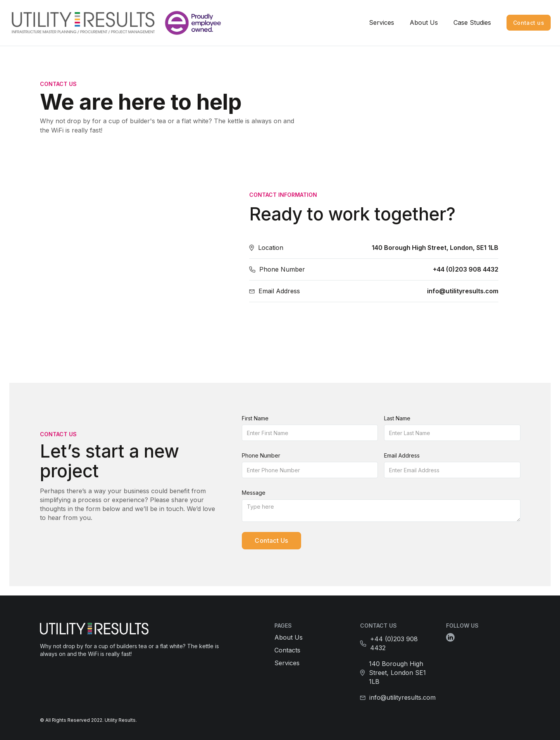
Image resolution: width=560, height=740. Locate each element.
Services (382, 22)
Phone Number (261, 455)
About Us (424, 22)
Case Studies (472, 22)
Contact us (529, 23)
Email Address (402, 455)
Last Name (397, 418)
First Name (255, 418)
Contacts (287, 650)
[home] (90, 23)
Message (254, 493)
